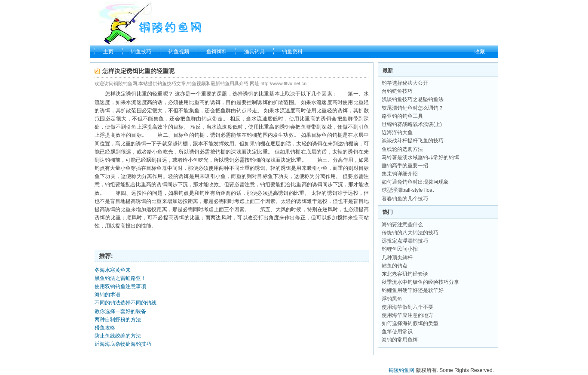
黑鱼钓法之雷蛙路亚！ (120, 278)
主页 (108, 52)
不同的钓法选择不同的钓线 (126, 303)
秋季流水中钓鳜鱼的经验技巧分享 (420, 282)
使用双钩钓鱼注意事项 (120, 286)
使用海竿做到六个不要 (407, 307)
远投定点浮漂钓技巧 (405, 241)
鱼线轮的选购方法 (402, 149)
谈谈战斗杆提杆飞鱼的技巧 (413, 141)
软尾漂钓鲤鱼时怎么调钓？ (413, 108)
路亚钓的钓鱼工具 (402, 116)
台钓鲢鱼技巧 (397, 91)
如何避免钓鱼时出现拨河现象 (415, 182)
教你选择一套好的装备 (120, 311)
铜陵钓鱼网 (401, 370)
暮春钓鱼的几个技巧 (405, 199)
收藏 (480, 52)
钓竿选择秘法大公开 (405, 83)
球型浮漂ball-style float (408, 190)
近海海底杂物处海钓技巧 (123, 344)
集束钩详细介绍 (400, 174)
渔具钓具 (254, 52)
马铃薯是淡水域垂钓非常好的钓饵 (420, 157)
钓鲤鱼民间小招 (400, 249)
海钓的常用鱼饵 (400, 340)
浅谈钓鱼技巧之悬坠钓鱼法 (413, 99)
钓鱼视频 (179, 52)
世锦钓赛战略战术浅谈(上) (412, 124)
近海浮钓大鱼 (397, 132)
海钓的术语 (107, 295)
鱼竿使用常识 (397, 332)
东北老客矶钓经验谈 (405, 274)
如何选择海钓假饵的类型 (410, 323)
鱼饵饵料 (217, 52)
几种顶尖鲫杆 (397, 258)
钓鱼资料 (292, 52)
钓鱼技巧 (141, 52)
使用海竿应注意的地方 (407, 315)
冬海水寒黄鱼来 (113, 270)
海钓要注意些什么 (402, 224)
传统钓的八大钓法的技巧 (410, 233)
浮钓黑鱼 (392, 299)
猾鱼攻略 (105, 328)
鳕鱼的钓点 (395, 266)
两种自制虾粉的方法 (118, 320)
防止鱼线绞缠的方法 (118, 336)
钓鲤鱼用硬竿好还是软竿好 (413, 290)
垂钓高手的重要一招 (405, 166)
